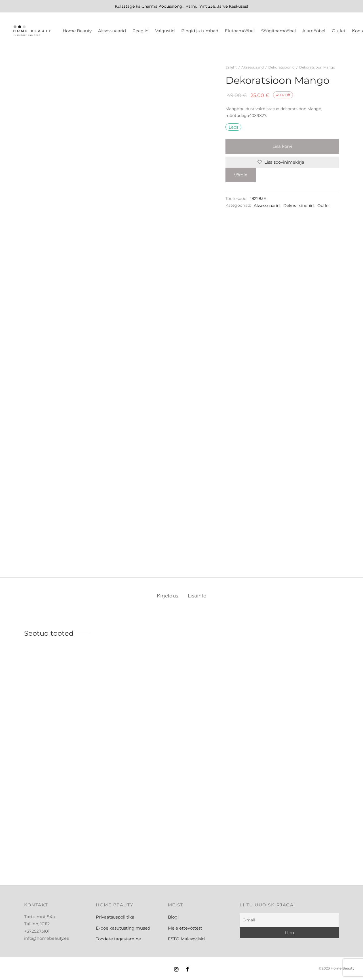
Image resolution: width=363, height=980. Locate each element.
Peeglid (141, 31)
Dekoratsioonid (281, 67)
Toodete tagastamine (118, 939)
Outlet (339, 31)
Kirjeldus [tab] (167, 596)
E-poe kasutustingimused (123, 928)
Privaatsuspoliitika (115, 917)
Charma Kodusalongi (162, 6)
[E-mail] (289, 920)
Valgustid (165, 31)
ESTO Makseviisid (186, 939)
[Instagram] (176, 970)
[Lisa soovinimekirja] (282, 162)
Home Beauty (77, 31)
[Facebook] (187, 970)
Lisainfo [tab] (197, 596)
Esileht (231, 67)
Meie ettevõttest (185, 928)
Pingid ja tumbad (200, 31)
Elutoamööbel (240, 31)
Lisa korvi (282, 146)
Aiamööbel (314, 31)
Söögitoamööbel (278, 31)
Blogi (173, 917)
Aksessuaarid (112, 31)
